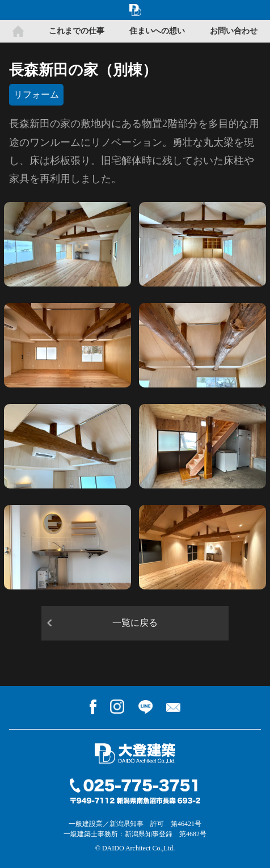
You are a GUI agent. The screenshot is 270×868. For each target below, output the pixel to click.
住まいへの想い (157, 31)
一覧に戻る (135, 623)
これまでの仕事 (77, 31)
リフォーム (36, 94)
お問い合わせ (234, 31)
